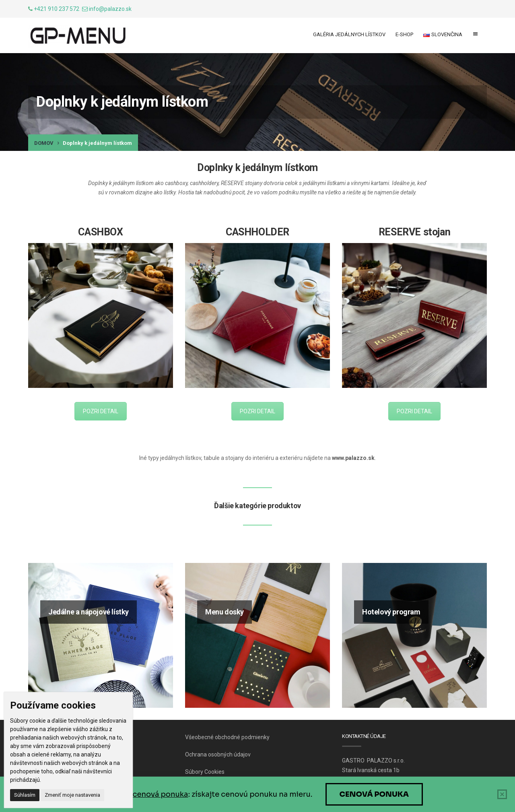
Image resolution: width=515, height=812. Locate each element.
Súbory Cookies (205, 772)
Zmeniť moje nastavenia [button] (72, 795)
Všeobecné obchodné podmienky (227, 737)
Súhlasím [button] (25, 795)
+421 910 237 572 (57, 9)
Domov (44, 143)
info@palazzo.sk (110, 9)
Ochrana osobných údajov (218, 754)
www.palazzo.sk (353, 458)
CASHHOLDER (257, 232)
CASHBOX (100, 232)
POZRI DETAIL (101, 411)
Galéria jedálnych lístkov (349, 34)
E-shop (404, 34)
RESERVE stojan (414, 232)
